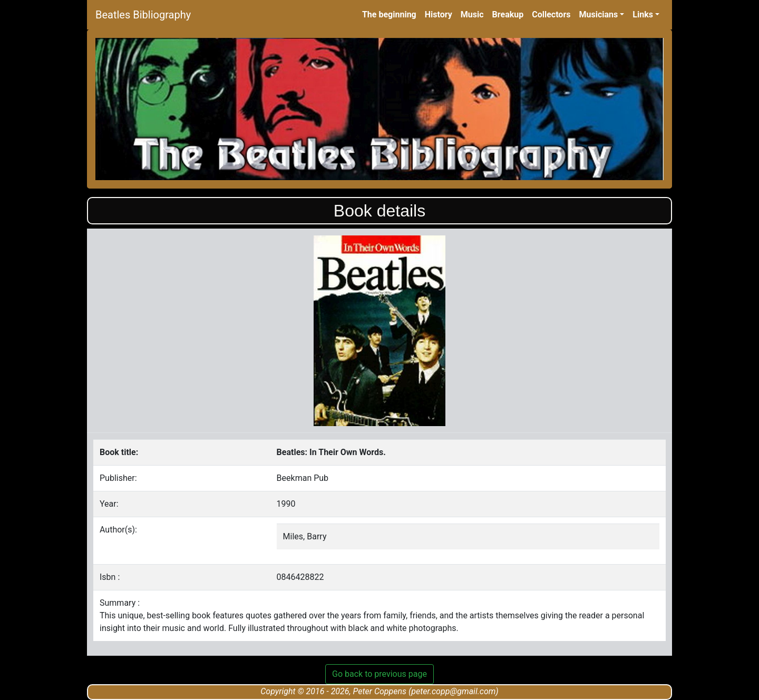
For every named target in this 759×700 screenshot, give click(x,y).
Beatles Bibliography (143, 15)
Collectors (551, 14)
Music (472, 14)
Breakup (508, 14)
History (439, 14)
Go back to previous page (379, 674)
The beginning (389, 14)
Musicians (598, 14)
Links (643, 14)
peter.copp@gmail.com (453, 691)
